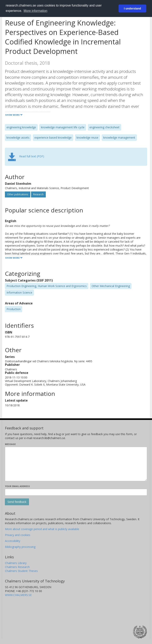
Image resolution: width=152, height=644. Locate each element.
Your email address (17, 486)
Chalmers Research (17, 567)
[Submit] (17, 502)
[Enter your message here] (76, 464)
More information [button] (35, 11)
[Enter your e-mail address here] (76, 492)
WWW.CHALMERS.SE (18, 595)
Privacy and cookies (18, 535)
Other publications (18, 194)
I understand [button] (132, 8)
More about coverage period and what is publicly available (42, 529)
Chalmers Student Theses (21, 571)
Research (38, 194)
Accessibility (13, 541)
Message (10, 444)
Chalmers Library (16, 563)
